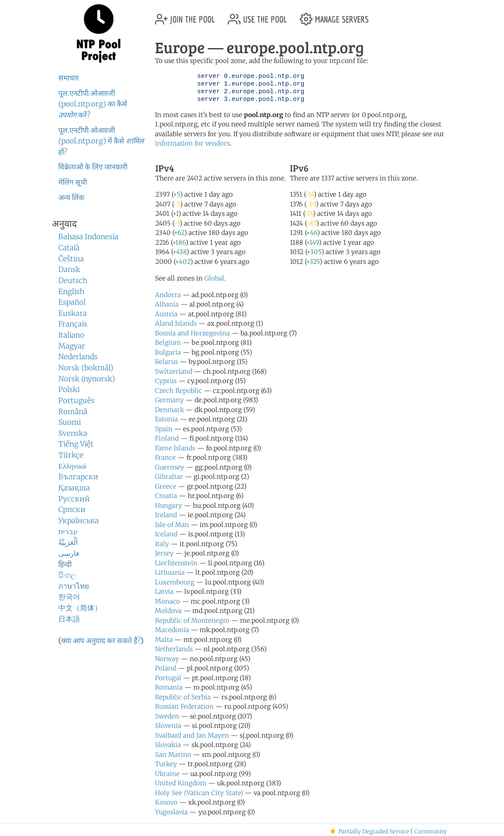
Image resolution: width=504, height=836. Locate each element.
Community (431, 832)
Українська (79, 521)
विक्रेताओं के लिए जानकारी (93, 167)
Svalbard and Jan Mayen (192, 735)
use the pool (257, 16)
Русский (74, 499)
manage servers (334, 16)
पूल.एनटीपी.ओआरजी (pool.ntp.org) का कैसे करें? (93, 104)
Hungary (169, 505)
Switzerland (174, 371)
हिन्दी (65, 564)
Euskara (73, 313)
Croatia (166, 496)
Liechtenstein (176, 563)
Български (78, 477)
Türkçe (71, 455)
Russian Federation (184, 706)
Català (69, 248)
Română (73, 412)
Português (76, 401)
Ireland (166, 515)
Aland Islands (176, 323)
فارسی (69, 553)
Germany (169, 400)
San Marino (173, 754)
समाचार (69, 78)
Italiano (71, 335)
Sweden (167, 716)
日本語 (69, 619)
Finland (167, 438)
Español (72, 302)
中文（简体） (80, 608)
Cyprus (166, 381)
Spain (164, 429)
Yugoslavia (171, 812)
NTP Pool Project (99, 34)
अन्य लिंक (71, 198)
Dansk (69, 269)
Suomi (70, 422)
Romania (169, 687)
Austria (166, 314)
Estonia (166, 419)
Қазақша (74, 488)
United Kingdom (181, 783)
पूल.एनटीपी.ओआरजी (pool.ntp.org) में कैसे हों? (101, 141)
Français (73, 324)
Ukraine (167, 774)
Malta (164, 640)
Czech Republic (179, 391)
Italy (162, 544)
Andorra (168, 295)
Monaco (168, 601)
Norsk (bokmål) (86, 368)
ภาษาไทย (74, 586)
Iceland (166, 534)
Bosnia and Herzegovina (192, 333)
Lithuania (170, 572)
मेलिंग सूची (73, 182)
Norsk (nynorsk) (87, 379)
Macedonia (172, 630)
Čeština (71, 259)
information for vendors (192, 143)
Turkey (166, 764)
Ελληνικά (72, 466)
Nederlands (78, 357)
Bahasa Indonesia (88, 237)
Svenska (73, 433)
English (71, 292)
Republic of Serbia (183, 697)
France (165, 457)
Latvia (164, 591)
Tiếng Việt (76, 444)
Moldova (168, 611)
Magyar (72, 346)
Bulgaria (168, 352)
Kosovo (166, 802)
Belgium (168, 342)
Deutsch (73, 281)
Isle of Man (172, 525)
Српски (72, 510)
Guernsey (170, 467)
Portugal (168, 678)
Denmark (169, 410)
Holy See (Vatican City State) (199, 793)
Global (214, 278)
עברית (68, 532)
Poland (166, 668)
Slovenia (168, 726)
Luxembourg (175, 582)
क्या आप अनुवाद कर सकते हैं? (101, 641)
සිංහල (67, 575)
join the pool (185, 16)
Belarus (166, 362)
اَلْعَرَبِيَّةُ (68, 542)
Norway (167, 659)
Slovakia (168, 745)
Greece (166, 486)
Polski (69, 389)
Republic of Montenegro (192, 620)
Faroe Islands (175, 448)
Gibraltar (169, 477)
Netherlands (174, 649)
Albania (167, 304)
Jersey (164, 553)
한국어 (69, 597)
